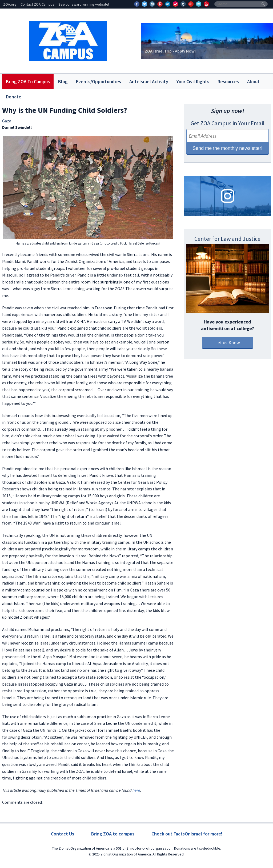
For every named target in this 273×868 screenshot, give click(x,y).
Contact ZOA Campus (37, 4)
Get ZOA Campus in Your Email (228, 123)
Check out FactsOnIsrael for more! (187, 834)
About (253, 81)
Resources (228, 81)
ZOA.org (10, 4)
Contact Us (63, 834)
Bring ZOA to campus (113, 834)
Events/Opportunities (99, 81)
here (136, 790)
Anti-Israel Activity (149, 81)
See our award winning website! (84, 4)
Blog (63, 81)
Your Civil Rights (193, 81)
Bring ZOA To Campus (28, 81)
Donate (14, 97)
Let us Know (228, 343)
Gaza (7, 121)
